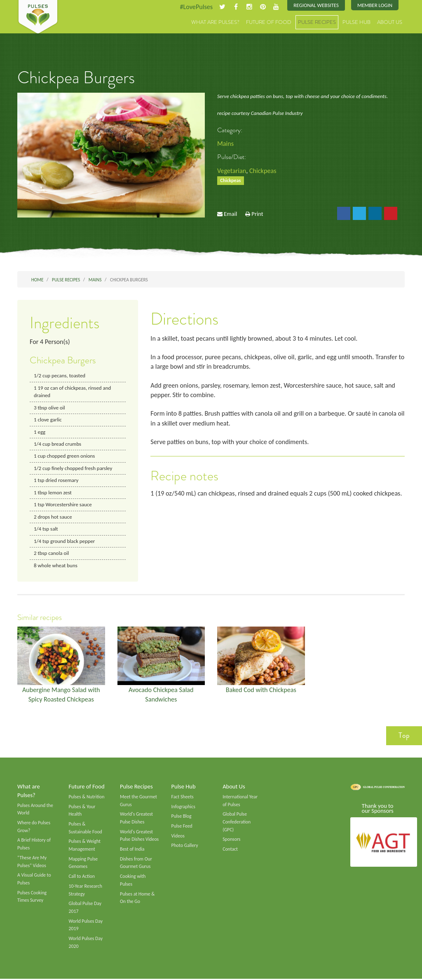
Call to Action (82, 877)
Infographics (183, 807)
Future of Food (269, 22)
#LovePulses (196, 7)
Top (404, 736)
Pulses (38, 17)
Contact (230, 850)
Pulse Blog (182, 817)
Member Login (375, 5)
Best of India (132, 850)
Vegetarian (232, 171)
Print (257, 214)
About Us (390, 22)
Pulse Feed (182, 827)
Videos (178, 836)
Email (230, 214)
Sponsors (231, 840)
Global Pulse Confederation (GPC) (237, 822)
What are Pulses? (215, 22)
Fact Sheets (183, 797)
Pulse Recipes (317, 22)
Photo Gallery (185, 846)
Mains (225, 144)
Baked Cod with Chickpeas (261, 690)
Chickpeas (263, 171)
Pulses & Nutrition (87, 797)
